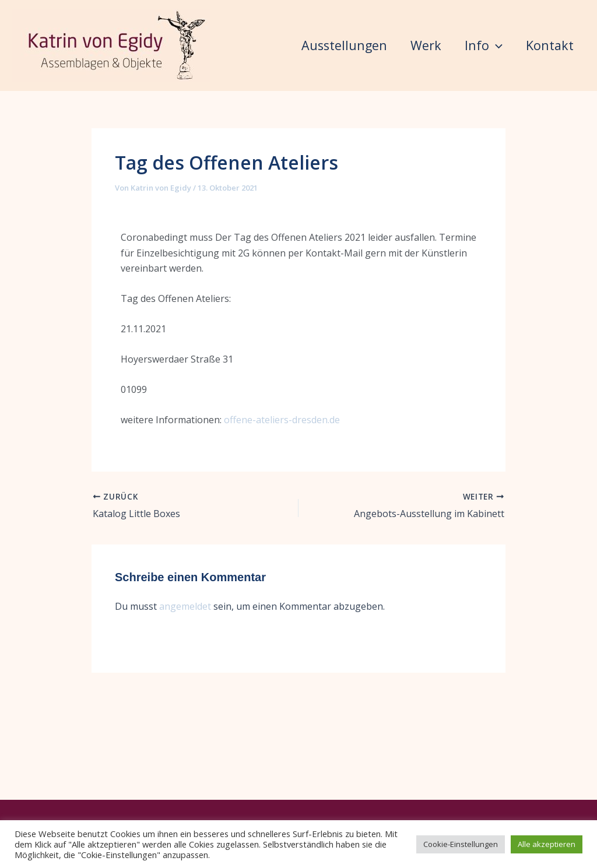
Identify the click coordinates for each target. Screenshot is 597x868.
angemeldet (185, 697)
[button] (475, 45)
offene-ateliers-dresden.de (282, 511)
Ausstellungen (293, 45)
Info (463, 45)
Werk (390, 45)
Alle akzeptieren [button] (547, 844)
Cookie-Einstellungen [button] (461, 844)
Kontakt (274, 136)
